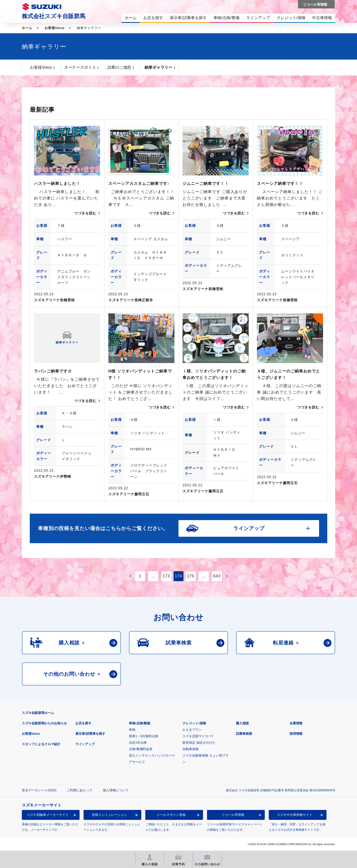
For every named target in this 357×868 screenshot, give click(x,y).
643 (217, 576)
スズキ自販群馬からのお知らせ (44, 723)
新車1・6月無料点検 (144, 736)
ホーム (27, 28)
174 (178, 576)
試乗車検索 (244, 734)
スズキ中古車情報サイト (295, 815)
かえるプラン (192, 730)
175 (191, 576)
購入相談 (242, 723)
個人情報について (116, 790)
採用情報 (296, 734)
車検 (132, 730)
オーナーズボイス (80, 67)
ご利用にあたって (80, 790)
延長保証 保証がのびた (199, 743)
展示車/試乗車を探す (90, 734)
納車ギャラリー (158, 67)
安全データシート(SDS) (39, 790)
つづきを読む (85, 213)
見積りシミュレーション (109, 815)
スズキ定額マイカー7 (198, 736)
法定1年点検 (138, 743)
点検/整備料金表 (141, 749)
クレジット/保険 (194, 723)
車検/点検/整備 (139, 723)
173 (166, 576)
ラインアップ (85, 744)
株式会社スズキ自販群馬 (54, 16)
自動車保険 (191, 749)
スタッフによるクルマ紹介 (41, 744)
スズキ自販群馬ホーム (38, 713)
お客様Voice (55, 28)
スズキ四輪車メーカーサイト (48, 815)
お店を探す (83, 723)
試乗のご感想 (119, 67)
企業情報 (296, 723)
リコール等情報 (233, 815)
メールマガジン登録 (171, 815)
